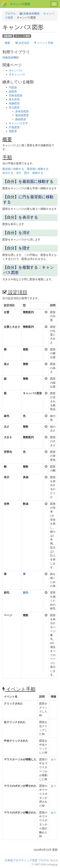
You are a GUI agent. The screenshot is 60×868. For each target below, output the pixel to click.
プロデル (10, 14)
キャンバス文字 (18, 123)
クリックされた (13, 704)
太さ (7, 427)
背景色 (8, 452)
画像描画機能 (30, 14)
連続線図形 (22, 115)
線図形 (13, 92)
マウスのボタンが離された (20, 813)
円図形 (13, 88)
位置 (7, 312)
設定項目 (22, 43)
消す (19, 173)
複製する (38, 173)
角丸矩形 (14, 99)
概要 (8, 43)
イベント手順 (44, 43)
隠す (27, 173)
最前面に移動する (13, 169)
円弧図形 (14, 127)
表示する (8, 173)
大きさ (8, 437)
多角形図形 (22, 111)
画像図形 (14, 103)
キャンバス (16, 71)
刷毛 (7, 593)
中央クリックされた (16, 741)
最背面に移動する (38, 169)
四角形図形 (16, 96)
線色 (7, 416)
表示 (7, 477)
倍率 (7, 504)
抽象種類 (8, 36)
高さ (7, 364)
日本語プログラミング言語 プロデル (27, 860)
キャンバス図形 (20, 4)
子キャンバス (17, 75)
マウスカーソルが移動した (20, 759)
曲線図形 (21, 119)
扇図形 (13, 131)
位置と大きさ (12, 327)
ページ (8, 615)
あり (53, 759)
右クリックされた (15, 722)
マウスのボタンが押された (20, 786)
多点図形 (14, 107)
